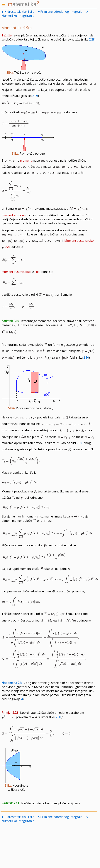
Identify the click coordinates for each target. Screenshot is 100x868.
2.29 (35, 96)
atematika (23, 4)
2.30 (86, 358)
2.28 (92, 39)
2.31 (59, 717)
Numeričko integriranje (18, 16)
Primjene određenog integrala (61, 12)
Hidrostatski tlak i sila (19, 12)
